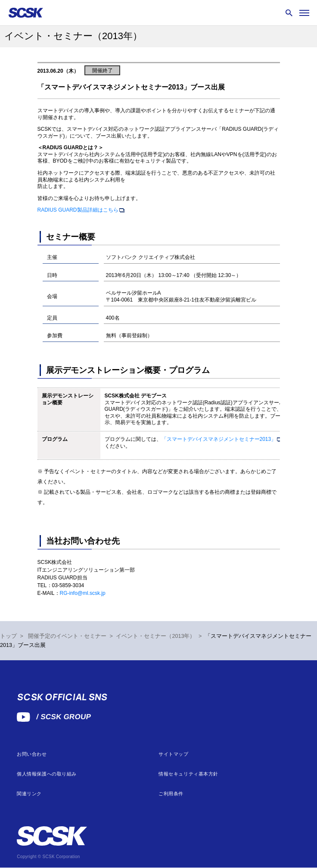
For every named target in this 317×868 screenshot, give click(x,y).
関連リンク (29, 794)
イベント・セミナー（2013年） (155, 636)
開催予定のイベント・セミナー (67, 636)
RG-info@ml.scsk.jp (83, 593)
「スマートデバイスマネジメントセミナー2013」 (219, 439)
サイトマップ (173, 754)
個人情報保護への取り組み (47, 774)
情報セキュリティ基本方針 (188, 774)
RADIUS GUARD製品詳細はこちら (78, 210)
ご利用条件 (171, 794)
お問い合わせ (32, 754)
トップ (8, 636)
